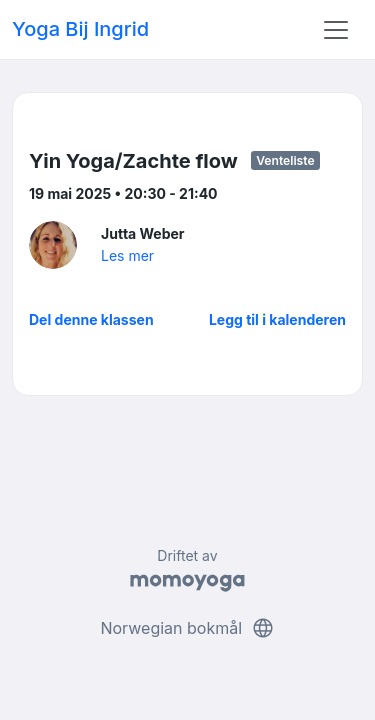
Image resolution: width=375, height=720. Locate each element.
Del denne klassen (91, 319)
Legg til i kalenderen (277, 319)
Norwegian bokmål (187, 628)
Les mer (127, 255)
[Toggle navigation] (336, 30)
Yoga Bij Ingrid (80, 29)
